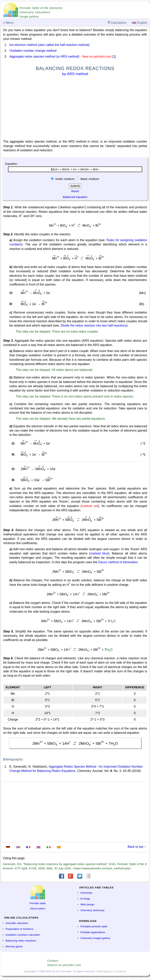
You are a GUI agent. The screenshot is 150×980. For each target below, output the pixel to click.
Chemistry (86, 893)
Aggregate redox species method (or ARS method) (44, 56)
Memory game (14, 946)
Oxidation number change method (33, 51)
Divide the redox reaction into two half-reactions (93, 325)
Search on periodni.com (64, 965)
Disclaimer (120, 971)
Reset (75, 191)
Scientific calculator (17, 923)
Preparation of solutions (19, 929)
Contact (53, 961)
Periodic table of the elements (41, 8)
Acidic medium (65, 179)
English (140, 23)
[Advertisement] (75, 109)
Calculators (117, 23)
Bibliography (104, 971)
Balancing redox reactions (21, 941)
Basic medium (89, 179)
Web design (87, 904)
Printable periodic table (94, 926)
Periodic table (38, 903)
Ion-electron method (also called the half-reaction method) (49, 45)
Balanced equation (75, 197)
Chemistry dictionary (92, 910)
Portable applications (93, 932)
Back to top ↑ (137, 847)
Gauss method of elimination (118, 562)
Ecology (85, 899)
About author (38, 909)
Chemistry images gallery (95, 938)
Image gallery (29, 17)
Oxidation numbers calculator (23, 935)
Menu (8, 23)
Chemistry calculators (35, 12)
